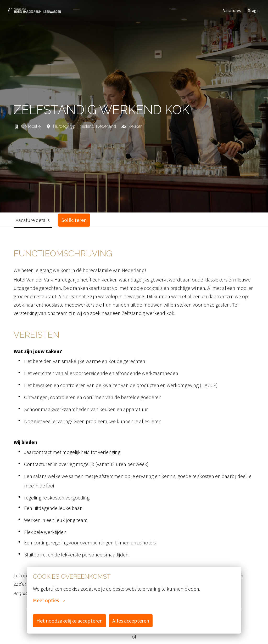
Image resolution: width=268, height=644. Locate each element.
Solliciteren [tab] (74, 220)
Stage (253, 10)
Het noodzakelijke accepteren (69, 621)
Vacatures (232, 10)
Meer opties (49, 600)
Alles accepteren (131, 621)
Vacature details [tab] (33, 220)
